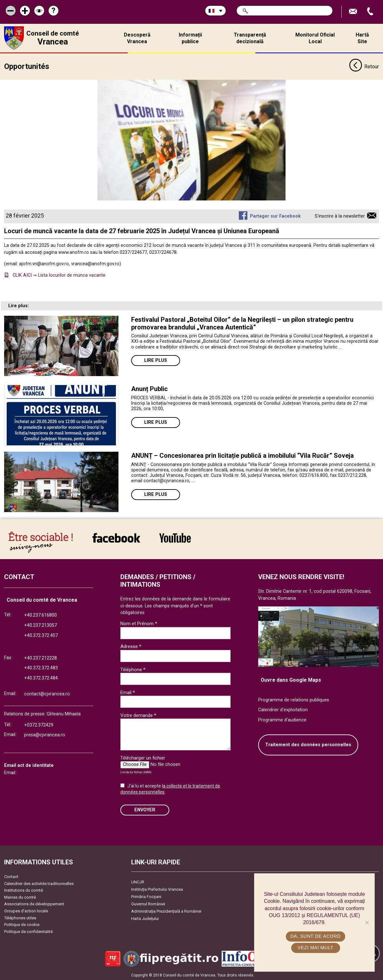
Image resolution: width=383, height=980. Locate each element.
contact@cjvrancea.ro (47, 693)
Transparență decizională (250, 38)
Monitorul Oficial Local (315, 38)
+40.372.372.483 (41, 667)
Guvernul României (148, 903)
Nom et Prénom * (139, 623)
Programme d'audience (282, 719)
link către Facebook (116, 537)
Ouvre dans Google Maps (291, 679)
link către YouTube (175, 537)
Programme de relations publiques (294, 699)
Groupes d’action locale (26, 910)
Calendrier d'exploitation (283, 709)
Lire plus (156, 360)
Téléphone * (133, 669)
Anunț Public (149, 388)
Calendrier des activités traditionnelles (39, 883)
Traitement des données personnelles (308, 744)
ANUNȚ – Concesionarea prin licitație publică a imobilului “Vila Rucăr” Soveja (242, 455)
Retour (364, 66)
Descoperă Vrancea (137, 38)
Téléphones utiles (20, 917)
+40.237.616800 (40, 615)
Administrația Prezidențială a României (166, 911)
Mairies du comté (20, 896)
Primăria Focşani (146, 896)
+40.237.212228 (40, 657)
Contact (11, 876)
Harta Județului (145, 918)
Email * (128, 692)
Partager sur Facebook (275, 216)
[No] (367, 923)
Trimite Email (354, 12)
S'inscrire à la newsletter (340, 216)
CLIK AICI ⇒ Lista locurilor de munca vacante (59, 275)
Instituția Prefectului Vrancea (157, 889)
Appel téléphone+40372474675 (371, 12)
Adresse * (131, 646)
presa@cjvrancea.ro (45, 734)
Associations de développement (34, 903)
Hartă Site (362, 38)
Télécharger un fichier (143, 757)
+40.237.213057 (40, 625)
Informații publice (190, 38)
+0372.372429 (39, 724)
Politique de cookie (22, 924)
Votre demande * (138, 714)
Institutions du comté (24, 890)
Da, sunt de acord (316, 936)
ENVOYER (145, 809)
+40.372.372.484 (41, 677)
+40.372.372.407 (41, 635)
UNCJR (138, 881)
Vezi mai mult (316, 948)
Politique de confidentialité (28, 931)
